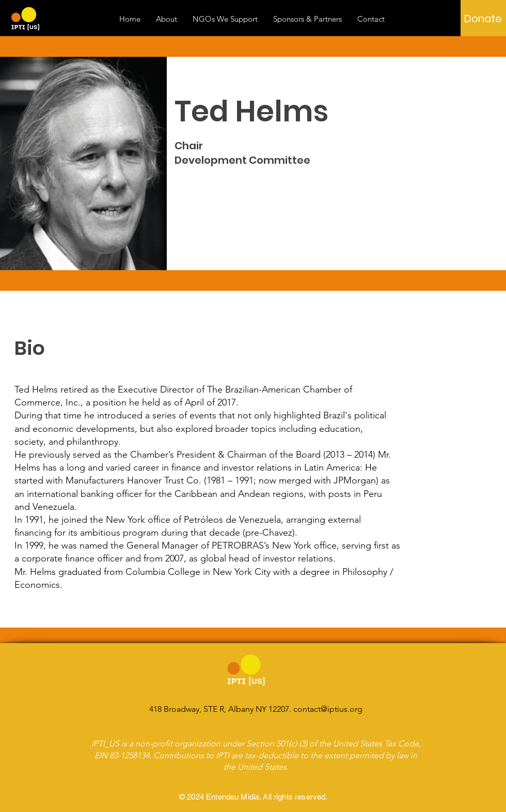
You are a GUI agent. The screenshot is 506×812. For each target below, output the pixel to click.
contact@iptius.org (328, 709)
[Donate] (483, 19)
